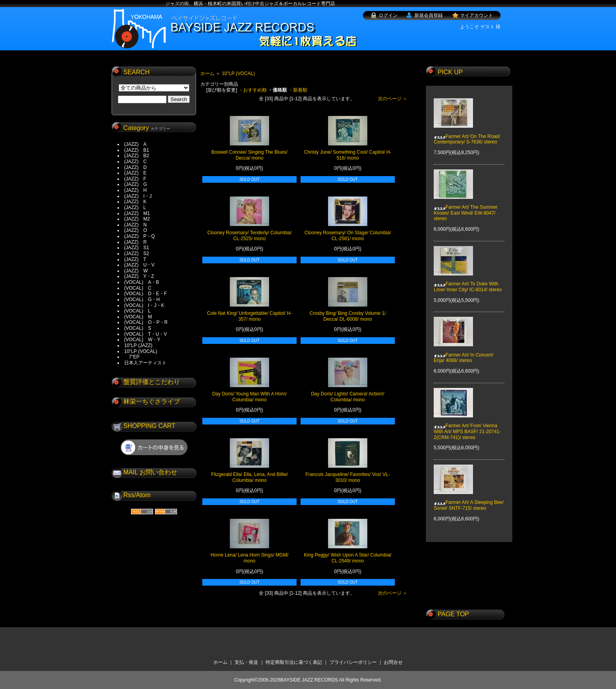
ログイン (388, 15)
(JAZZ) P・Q (139, 236)
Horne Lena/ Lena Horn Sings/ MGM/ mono (249, 558)
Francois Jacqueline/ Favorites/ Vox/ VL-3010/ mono (348, 477)
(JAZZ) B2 (137, 156)
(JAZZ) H (135, 190)
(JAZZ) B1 (137, 150)
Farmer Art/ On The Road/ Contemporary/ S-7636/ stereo (467, 133)
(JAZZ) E (135, 173)
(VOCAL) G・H (142, 299)
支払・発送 (246, 662)
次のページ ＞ (393, 99)
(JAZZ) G (136, 184)
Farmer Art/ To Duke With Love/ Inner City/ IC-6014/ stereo (468, 281)
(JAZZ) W (136, 271)
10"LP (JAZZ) (138, 345)
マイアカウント (477, 15)
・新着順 (298, 90)
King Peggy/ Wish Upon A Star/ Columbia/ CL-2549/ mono (348, 558)
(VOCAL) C (138, 288)
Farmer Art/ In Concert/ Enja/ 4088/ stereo (464, 352)
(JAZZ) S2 (137, 254)
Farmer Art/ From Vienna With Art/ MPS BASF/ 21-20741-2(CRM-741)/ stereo (467, 426)
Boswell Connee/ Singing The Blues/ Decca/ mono (249, 155)
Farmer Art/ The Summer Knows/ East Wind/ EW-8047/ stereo (466, 207)
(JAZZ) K (135, 202)
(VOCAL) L (137, 311)
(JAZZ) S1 (137, 248)
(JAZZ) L (135, 208)
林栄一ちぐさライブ (152, 401)
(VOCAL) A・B (142, 282)
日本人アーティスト (145, 363)
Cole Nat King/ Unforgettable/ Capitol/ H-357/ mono (249, 316)
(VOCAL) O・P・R (146, 322)
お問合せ (393, 662)
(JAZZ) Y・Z (139, 276)
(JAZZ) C (135, 162)
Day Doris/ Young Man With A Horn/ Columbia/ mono (249, 397)
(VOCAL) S (138, 328)
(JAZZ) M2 (137, 219)
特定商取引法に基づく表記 (294, 662)
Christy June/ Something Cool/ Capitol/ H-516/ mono (348, 155)
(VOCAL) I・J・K (144, 305)
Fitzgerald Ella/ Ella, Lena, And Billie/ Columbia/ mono (249, 477)
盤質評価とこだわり (152, 382)
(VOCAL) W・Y (142, 340)
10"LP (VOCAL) (141, 351)
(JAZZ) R (135, 242)
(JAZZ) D (135, 167)
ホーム (207, 73)
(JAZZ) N (135, 225)
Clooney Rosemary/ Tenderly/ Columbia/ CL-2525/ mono (250, 236)
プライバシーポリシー (353, 662)
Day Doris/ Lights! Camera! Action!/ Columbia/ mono (348, 397)
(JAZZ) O (136, 230)
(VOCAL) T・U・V (146, 334)
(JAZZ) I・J (140, 196)
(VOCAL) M (138, 317)
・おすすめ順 (253, 90)
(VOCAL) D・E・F (146, 294)
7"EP (132, 357)
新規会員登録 (429, 15)
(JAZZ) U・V (139, 265)
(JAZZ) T (135, 259)
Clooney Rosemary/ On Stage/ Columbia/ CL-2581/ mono (348, 236)
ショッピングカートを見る (154, 447)
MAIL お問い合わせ (150, 472)
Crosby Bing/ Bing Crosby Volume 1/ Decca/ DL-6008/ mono (348, 316)
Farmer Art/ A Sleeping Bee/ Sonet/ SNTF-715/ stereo (469, 500)
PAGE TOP (453, 614)
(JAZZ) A (135, 144)
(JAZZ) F (135, 179)
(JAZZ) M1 (137, 213)
